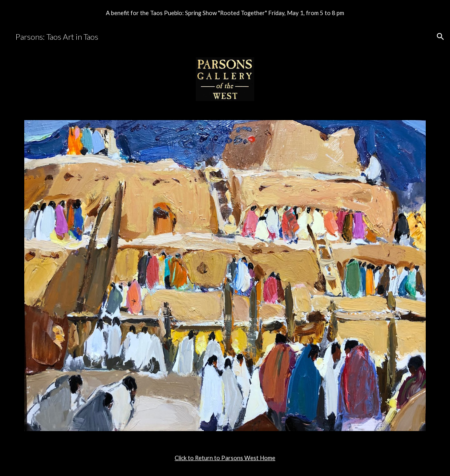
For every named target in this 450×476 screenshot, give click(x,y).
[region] (225, 13)
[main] (225, 458)
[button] (440, 37)
